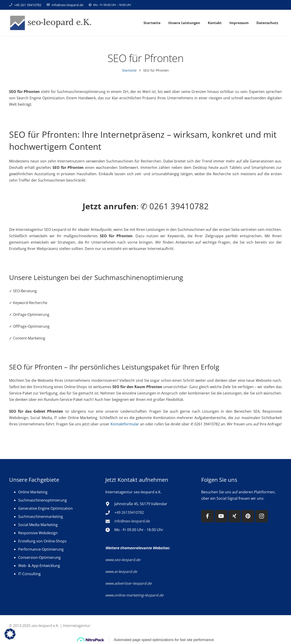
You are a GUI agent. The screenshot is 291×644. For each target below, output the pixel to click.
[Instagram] (262, 516)
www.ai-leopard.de (121, 572)
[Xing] (235, 516)
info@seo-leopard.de (68, 5)
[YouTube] (221, 516)
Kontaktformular (125, 424)
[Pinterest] (248, 516)
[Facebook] (207, 516)
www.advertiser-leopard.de (129, 583)
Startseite (129, 70)
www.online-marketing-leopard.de (134, 595)
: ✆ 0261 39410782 (146, 206)
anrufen (120, 206)
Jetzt (92, 206)
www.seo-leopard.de (123, 560)
